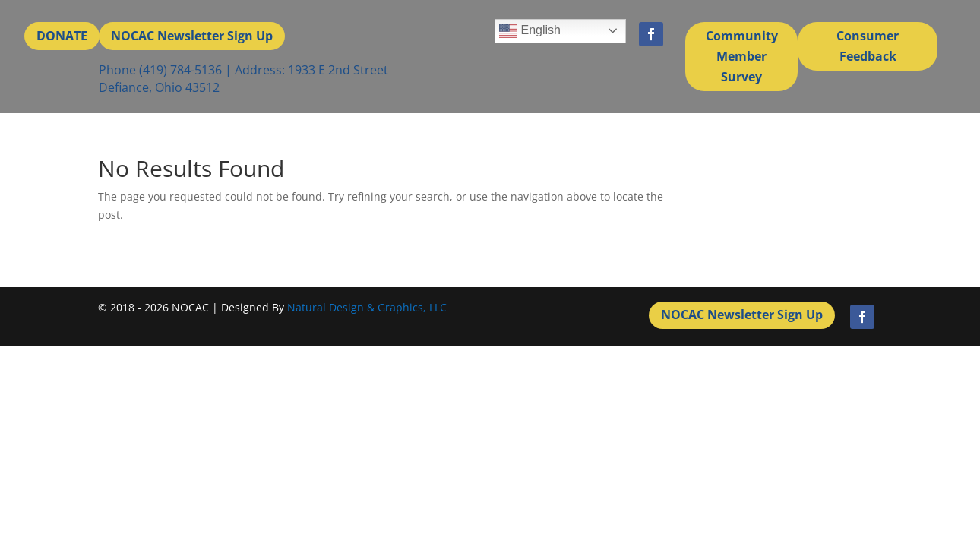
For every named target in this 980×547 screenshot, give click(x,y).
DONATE (62, 36)
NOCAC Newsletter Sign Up (192, 36)
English (530, 31)
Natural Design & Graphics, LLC (367, 307)
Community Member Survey (742, 56)
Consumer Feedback (868, 46)
